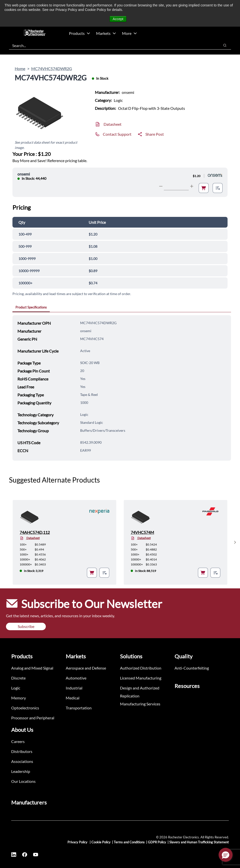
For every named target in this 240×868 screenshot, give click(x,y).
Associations (22, 761)
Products (80, 33)
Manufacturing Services (140, 704)
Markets (106, 33)
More (129, 33)
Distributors (22, 751)
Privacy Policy (78, 842)
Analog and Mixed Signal (32, 668)
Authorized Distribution (141, 668)
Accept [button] (118, 19)
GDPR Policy (157, 842)
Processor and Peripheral (33, 718)
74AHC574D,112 (35, 532)
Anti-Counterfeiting (192, 668)
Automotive (76, 678)
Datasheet (113, 124)
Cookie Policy (101, 842)
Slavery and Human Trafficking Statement (199, 842)
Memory (19, 698)
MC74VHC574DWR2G (52, 69)
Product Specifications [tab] (31, 307)
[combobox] (112, 45)
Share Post (155, 134)
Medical (73, 698)
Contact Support (117, 134)
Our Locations (23, 781)
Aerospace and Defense (86, 668)
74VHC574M (142, 532)
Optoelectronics (25, 708)
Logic (16, 688)
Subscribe (26, 626)
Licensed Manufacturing (141, 678)
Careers (18, 741)
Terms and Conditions (129, 842)
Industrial (74, 688)
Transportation (79, 708)
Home (20, 69)
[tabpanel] (122, 388)
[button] (226, 855)
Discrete (18, 678)
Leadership (21, 771)
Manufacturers (29, 802)
